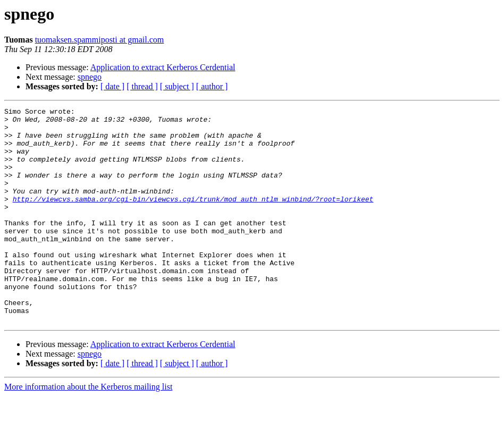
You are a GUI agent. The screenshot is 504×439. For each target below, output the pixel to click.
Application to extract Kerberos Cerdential (163, 67)
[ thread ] (142, 86)
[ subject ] (177, 86)
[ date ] (112, 86)
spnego (90, 77)
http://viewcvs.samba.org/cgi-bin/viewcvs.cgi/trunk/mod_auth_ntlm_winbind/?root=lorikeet (193, 218)
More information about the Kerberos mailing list (88, 430)
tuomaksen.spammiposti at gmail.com (100, 40)
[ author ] (212, 86)
